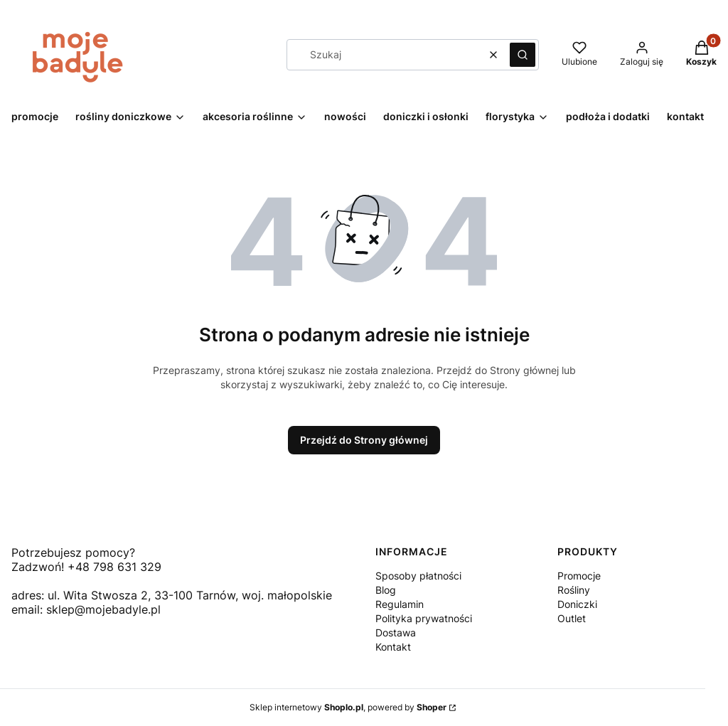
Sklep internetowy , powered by (348, 707)
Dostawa (396, 632)
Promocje (579, 576)
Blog (386, 590)
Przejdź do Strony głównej (364, 440)
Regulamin (400, 604)
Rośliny (574, 590)
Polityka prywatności (424, 618)
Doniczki (577, 604)
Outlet (572, 618)
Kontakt (393, 647)
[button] (523, 55)
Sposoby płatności (418, 576)
